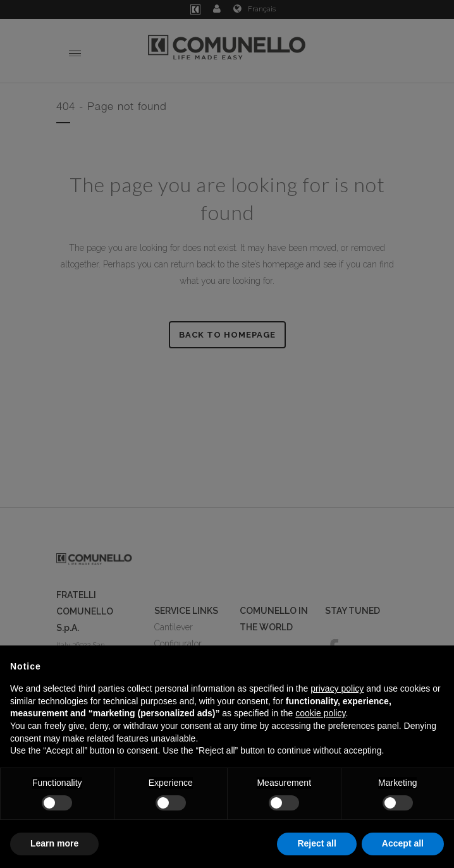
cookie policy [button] (320, 713)
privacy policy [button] (337, 688)
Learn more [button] (54, 843)
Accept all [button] (403, 843)
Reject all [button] (316, 843)
